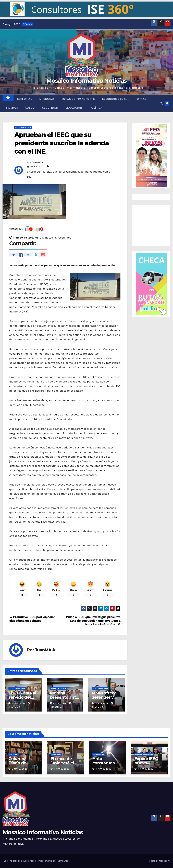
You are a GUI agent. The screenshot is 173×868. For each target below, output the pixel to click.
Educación (74, 108)
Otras (142, 99)
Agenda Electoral (144, 754)
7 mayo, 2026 (61, 769)
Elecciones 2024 (115, 99)
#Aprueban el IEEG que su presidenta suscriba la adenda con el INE (69, 174)
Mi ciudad (47, 99)
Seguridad (50, 108)
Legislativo (99, 754)
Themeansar (63, 861)
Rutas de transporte (78, 99)
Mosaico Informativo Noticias (86, 81)
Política (96, 108)
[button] (86, 9)
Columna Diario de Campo (17, 763)
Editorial (25, 99)
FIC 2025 (12, 108)
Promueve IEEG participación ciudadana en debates (32, 619)
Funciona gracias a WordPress (19, 861)
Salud (30, 108)
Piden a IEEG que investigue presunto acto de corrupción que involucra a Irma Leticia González (93, 621)
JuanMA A (38, 162)
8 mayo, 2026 (20, 769)
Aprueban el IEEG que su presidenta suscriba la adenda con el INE (62, 143)
